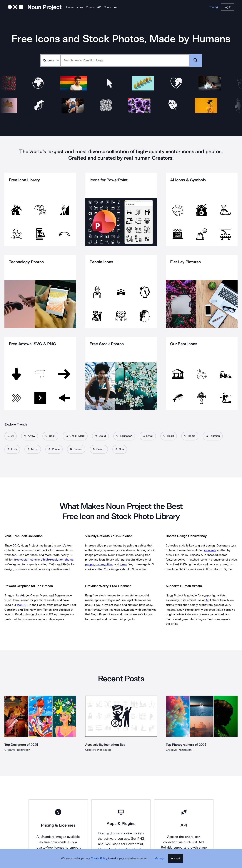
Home (70, 7)
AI (207, 600)
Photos (90, 7)
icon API (23, 605)
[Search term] (125, 60)
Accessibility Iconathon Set (105, 745)
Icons (80, 7)
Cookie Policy (101, 862)
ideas (123, 564)
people (90, 564)
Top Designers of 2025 (21, 745)
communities (104, 564)
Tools (107, 7)
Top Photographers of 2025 (186, 745)
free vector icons (25, 560)
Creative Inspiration (17, 750)
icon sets (210, 550)
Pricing (213, 7)
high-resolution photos (58, 560)
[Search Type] (50, 60)
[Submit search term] (196, 60)
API (99, 7)
